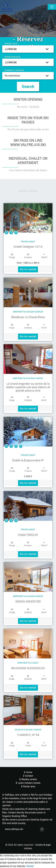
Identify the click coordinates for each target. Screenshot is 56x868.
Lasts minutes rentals (28, 783)
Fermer (30, 866)
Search (28, 87)
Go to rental (28, 269)
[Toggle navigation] (52, 7)
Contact (28, 776)
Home (28, 772)
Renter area (28, 786)
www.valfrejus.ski (14, 829)
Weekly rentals (28, 779)
